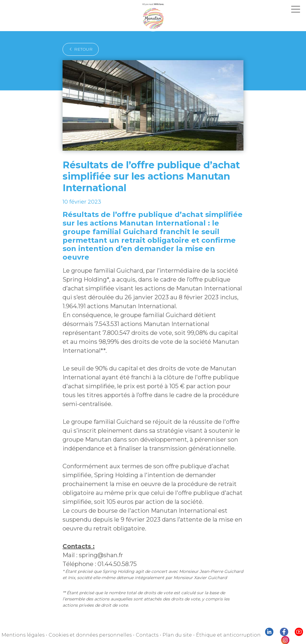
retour (79, 49)
